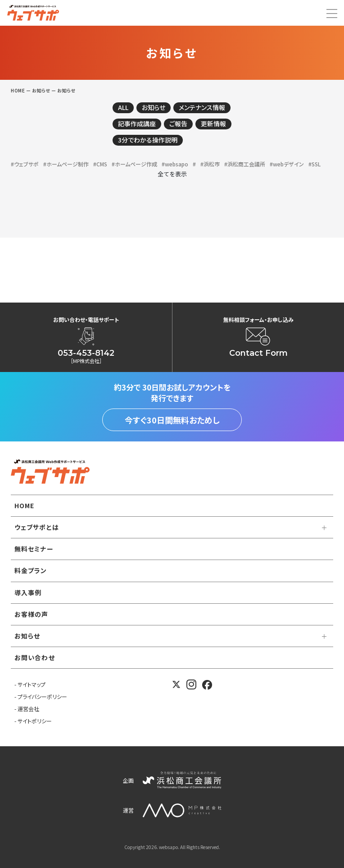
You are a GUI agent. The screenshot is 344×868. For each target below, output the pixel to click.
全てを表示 (172, 174)
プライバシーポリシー (42, 696)
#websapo (175, 164)
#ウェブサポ (25, 164)
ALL (123, 107)
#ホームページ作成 (134, 164)
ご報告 (178, 124)
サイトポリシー (35, 721)
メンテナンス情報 (202, 107)
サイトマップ (32, 684)
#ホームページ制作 (66, 164)
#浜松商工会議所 (245, 164)
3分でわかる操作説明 (148, 140)
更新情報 (213, 124)
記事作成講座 (137, 124)
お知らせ (154, 107)
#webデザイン (287, 164)
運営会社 (28, 709)
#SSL (315, 164)
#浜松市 (210, 164)
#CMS (100, 164)
